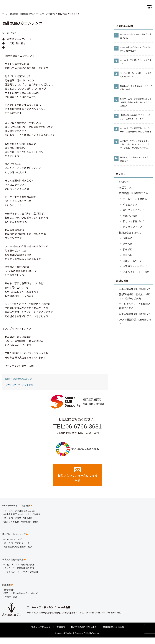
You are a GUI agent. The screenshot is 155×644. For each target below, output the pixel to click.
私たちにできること (41, 633)
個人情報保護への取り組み (84, 633)
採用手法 (128, 238)
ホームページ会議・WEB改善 (18, 524)
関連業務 (7, 591)
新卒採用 (128, 249)
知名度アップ (130, 204)
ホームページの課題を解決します (20, 517)
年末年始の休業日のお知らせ (135, 289)
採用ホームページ (132, 261)
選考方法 (128, 244)
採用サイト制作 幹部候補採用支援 (21, 528)
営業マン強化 (130, 216)
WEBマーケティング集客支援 (16, 512)
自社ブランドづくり (134, 210)
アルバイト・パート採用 (136, 272)
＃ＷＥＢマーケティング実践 (19, 385)
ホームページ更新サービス (17, 549)
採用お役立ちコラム (130, 232)
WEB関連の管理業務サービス (18, 553)
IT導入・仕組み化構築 (13, 566)
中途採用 (128, 255)
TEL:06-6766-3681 (78, 429)
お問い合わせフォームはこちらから (77, 481)
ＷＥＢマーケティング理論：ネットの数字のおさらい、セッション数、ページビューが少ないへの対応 (136, 144)
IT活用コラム (126, 187)
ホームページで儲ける (135, 199)
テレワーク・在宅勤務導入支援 (19, 575)
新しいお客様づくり (134, 221)
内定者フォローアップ (135, 266)
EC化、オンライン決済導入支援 (19, 571)
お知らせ (124, 182)
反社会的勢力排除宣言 (113, 633)
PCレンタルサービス (14, 546)
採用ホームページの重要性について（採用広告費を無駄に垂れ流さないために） (136, 102)
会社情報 (61, 633)
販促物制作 (10, 596)
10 (116, 158)
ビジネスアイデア (132, 227)
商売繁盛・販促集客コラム (134, 193)
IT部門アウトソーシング (14, 541)
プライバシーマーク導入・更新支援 (21, 578)
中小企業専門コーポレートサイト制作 (22, 521)
